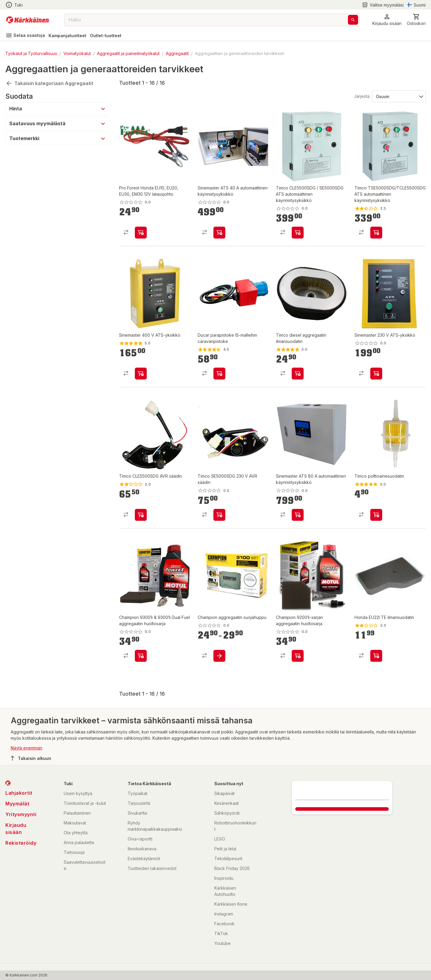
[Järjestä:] (398, 96)
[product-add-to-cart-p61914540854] (219, 233)
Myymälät (17, 804)
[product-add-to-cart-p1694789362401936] (298, 656)
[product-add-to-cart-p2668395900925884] (219, 374)
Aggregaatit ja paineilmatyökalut (128, 53)
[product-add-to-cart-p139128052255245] (219, 515)
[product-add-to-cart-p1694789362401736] (219, 656)
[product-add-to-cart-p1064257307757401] (376, 656)
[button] (387, 20)
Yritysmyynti (21, 814)
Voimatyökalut (77, 53)
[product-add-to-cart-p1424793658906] (376, 515)
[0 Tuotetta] (416, 20)
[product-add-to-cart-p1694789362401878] (141, 656)
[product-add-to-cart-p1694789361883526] (141, 233)
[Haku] (353, 20)
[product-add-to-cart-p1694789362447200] (298, 515)
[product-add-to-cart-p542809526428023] (141, 515)
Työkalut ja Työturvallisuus (31, 53)
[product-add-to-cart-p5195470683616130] (298, 374)
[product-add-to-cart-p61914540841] (376, 233)
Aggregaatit (177, 53)
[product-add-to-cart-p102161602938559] (376, 374)
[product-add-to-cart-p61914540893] (298, 233)
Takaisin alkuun (31, 758)
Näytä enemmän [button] (26, 748)
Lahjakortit (19, 793)
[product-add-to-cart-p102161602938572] (141, 374)
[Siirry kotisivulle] (28, 20)
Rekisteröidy (21, 843)
